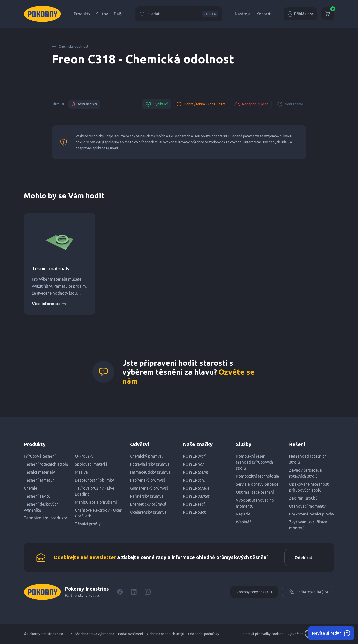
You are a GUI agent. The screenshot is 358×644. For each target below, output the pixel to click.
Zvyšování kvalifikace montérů (308, 525)
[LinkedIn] (134, 592)
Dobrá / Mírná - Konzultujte (201, 104)
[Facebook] (120, 592)
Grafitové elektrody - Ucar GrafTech (98, 513)
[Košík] (328, 14)
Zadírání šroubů (303, 498)
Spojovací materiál (92, 464)
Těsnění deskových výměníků (41, 507)
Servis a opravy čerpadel (258, 484)
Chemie (30, 488)
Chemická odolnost (70, 46)
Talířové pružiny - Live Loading (94, 491)
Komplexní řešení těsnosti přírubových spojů (255, 462)
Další (118, 14)
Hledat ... (179, 14)
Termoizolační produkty (45, 518)
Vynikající (157, 104)
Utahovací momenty (307, 506)
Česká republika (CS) (308, 592)
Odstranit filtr (84, 104)
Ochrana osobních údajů (166, 634)
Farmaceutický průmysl (151, 472)
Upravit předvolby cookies (263, 634)
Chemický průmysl (146, 456)
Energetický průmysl (148, 504)
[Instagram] (148, 592)
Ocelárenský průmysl (149, 512)
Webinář (243, 522)
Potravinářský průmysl (150, 464)
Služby (102, 14)
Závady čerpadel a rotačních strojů (306, 473)
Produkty (82, 14)
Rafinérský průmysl (147, 496)
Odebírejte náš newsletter (85, 557)
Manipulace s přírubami (96, 502)
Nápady (243, 514)
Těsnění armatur (39, 480)
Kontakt (264, 14)
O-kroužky (84, 456)
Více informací (49, 304)
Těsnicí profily (88, 524)
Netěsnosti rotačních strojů (308, 459)
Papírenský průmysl (147, 480)
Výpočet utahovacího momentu (255, 503)
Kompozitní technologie (257, 476)
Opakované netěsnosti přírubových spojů (309, 487)
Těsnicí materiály (51, 269)
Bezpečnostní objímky (94, 480)
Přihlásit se (300, 14)
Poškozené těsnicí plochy (312, 514)
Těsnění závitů (37, 496)
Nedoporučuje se (251, 104)
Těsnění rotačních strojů (46, 464)
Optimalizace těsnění (255, 492)
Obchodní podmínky (204, 634)
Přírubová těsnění (40, 456)
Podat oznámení (131, 634)
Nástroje (243, 14)
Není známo (290, 104)
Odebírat (303, 558)
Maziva (81, 472)
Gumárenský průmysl (149, 488)
